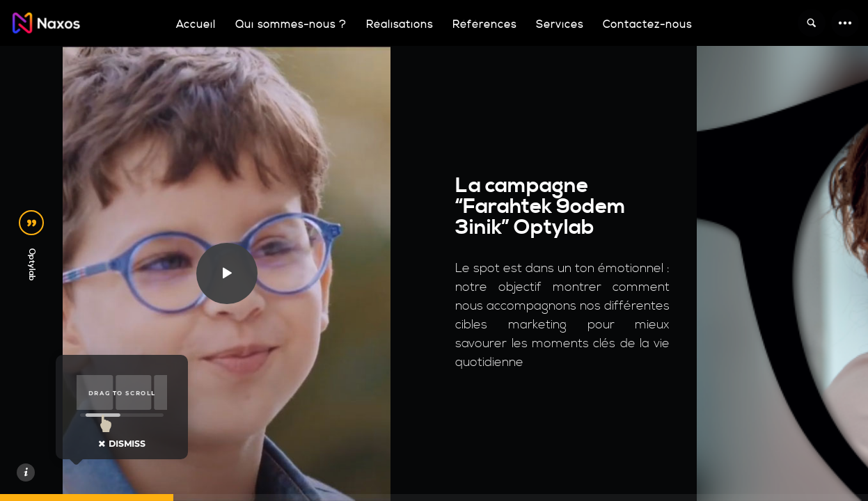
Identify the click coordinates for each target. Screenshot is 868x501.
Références (484, 25)
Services (560, 25)
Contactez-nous (647, 25)
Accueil (196, 25)
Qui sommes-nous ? (291, 25)
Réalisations (400, 25)
